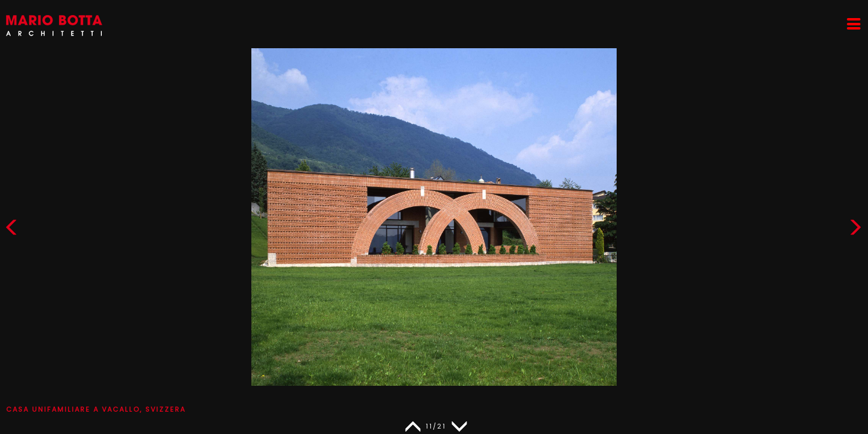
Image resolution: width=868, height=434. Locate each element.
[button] (855, 230)
